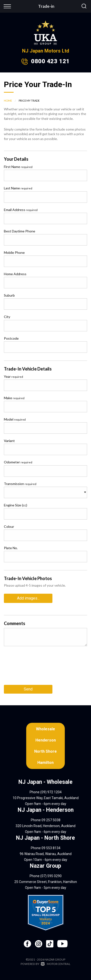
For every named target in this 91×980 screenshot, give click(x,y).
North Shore (45, 751)
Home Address (15, 274)
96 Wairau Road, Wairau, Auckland (46, 854)
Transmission (20, 484)
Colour (9, 526)
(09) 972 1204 (51, 792)
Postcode (11, 338)
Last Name (18, 188)
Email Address (21, 210)
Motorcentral (56, 964)
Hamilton (45, 763)
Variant (9, 441)
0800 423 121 (50, 61)
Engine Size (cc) (16, 505)
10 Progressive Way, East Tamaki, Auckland (46, 798)
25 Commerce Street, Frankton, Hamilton (46, 882)
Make (14, 398)
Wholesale (45, 729)
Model (15, 419)
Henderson (46, 740)
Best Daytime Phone (20, 231)
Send (28, 689)
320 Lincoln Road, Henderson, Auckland (45, 826)
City (7, 317)
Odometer (18, 462)
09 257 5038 (51, 820)
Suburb (9, 295)
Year (13, 376)
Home (8, 101)
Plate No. (11, 548)
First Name (18, 167)
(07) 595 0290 (51, 876)
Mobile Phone (14, 252)
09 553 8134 (51, 848)
